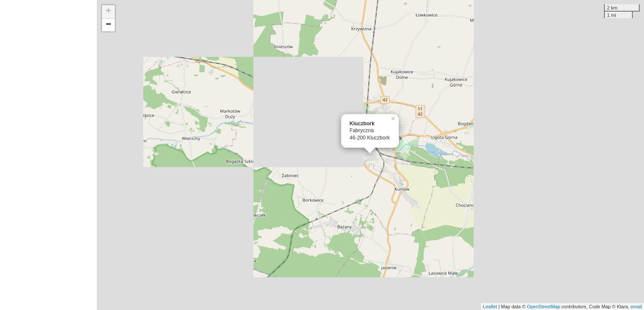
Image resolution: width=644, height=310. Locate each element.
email (636, 307)
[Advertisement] (48, 155)
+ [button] (108, 12)
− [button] (108, 25)
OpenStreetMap (544, 307)
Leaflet (490, 307)
